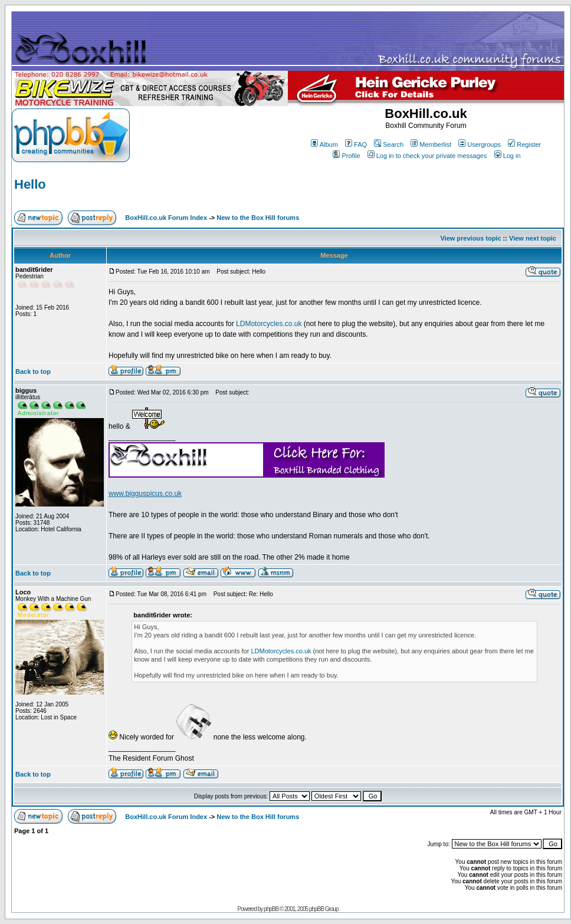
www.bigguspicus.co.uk (145, 494)
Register (524, 144)
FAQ (356, 144)
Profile (346, 156)
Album (324, 144)
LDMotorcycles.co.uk (269, 324)
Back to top (33, 371)
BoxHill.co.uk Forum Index (166, 218)
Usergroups (480, 144)
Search (389, 144)
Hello (30, 184)
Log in (508, 156)
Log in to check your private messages (427, 156)
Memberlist (431, 144)
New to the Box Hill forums (258, 218)
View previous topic (470, 238)
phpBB (271, 909)
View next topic (533, 238)
